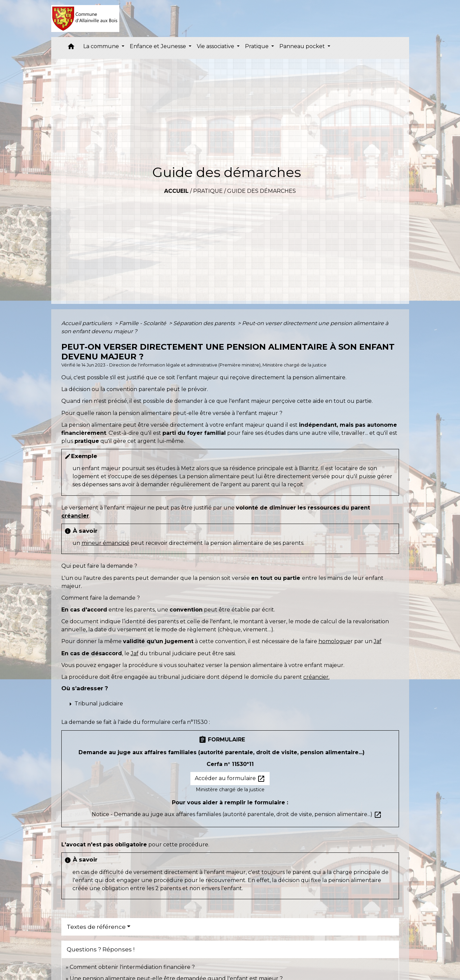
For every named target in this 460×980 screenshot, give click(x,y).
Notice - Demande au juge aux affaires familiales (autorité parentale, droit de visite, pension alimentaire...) (237, 814)
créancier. (316, 677)
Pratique (208, 191)
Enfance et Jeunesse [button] (159, 46)
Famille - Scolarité (143, 323)
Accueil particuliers (87, 323)
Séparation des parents (205, 323)
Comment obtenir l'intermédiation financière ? (132, 967)
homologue (334, 641)
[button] (71, 48)
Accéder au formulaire (230, 779)
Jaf (378, 641)
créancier (75, 516)
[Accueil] (85, 19)
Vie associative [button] (216, 46)
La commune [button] (102, 46)
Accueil (176, 191)
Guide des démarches (262, 191)
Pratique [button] (257, 46)
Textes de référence (96, 927)
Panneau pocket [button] (303, 46)
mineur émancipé (105, 543)
